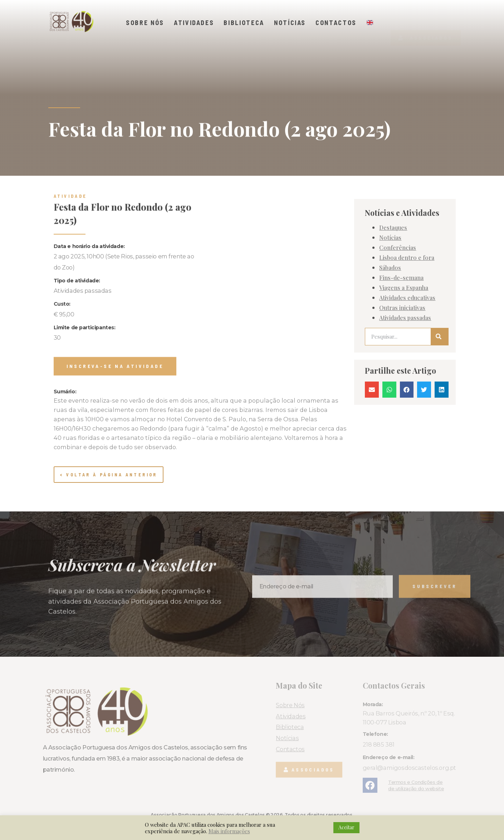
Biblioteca (244, 23)
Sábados (390, 351)
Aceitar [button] (346, 827)
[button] (425, 26)
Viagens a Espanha (404, 372)
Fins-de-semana (401, 361)
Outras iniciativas (402, 392)
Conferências (398, 331)
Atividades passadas (405, 402)
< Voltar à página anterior (109, 475)
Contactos (336, 23)
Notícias (290, 23)
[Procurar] (439, 421)
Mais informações (229, 831)
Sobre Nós (145, 23)
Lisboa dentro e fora (407, 341)
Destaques (393, 311)
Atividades (194, 23)
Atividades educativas (407, 382)
